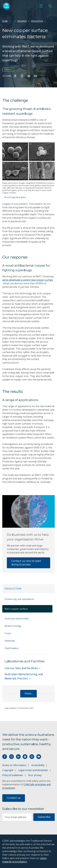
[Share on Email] (35, 76)
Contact (8, 69)
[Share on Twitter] (22, 76)
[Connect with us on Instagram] (11, 757)
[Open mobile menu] (41, 6)
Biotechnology (13, 626)
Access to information (14, 765)
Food (8, 633)
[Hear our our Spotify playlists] (25, 757)
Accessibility (38, 765)
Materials (10, 641)
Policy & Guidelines (13, 775)
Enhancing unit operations (19, 599)
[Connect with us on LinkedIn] (18, 757)
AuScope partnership (17, 618)
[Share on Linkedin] (29, 76)
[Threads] (32, 757)
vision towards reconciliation (24, 860)
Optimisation (12, 648)
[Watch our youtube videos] (39, 757)
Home (5, 21)
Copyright (8, 770)
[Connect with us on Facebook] (5, 757)
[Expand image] (28, 161)
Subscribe (44, 817)
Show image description (15, 197)
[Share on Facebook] (15, 76)
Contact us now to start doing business (26, 563)
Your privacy (35, 775)
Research (22, 21)
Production (37, 21)
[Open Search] (50, 6)
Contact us (14, 798)
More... (28, 694)
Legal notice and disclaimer (33, 770)
